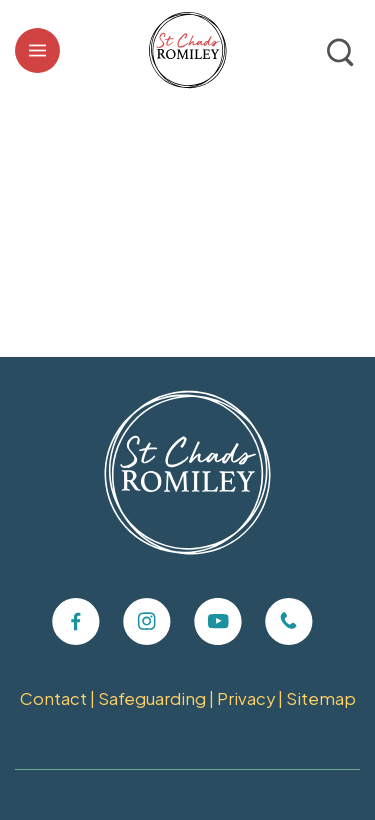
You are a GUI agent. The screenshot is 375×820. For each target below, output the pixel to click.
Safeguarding (152, 698)
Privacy (246, 698)
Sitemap (321, 698)
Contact (53, 698)
